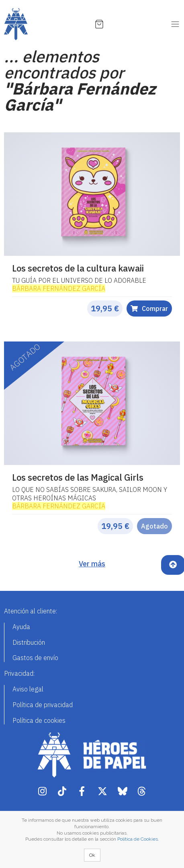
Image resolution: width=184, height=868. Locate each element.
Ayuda (21, 627)
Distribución (29, 642)
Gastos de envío (35, 658)
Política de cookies (39, 720)
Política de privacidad (43, 705)
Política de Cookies (138, 839)
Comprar (149, 309)
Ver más (92, 564)
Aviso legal (28, 689)
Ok (92, 855)
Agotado (154, 526)
